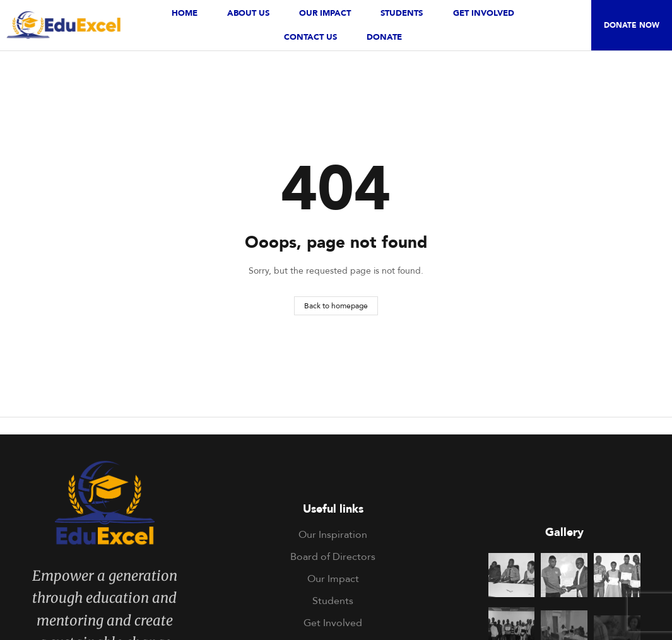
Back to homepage (336, 305)
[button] (632, 25)
